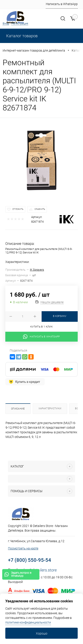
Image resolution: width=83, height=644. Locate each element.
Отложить (18, 209)
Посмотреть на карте (23, 548)
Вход (6, 23)
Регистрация (20, 23)
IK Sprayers (37, 270)
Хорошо (42, 633)
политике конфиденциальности (28, 622)
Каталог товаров (21, 36)
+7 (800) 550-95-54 (30, 560)
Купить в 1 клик (41, 327)
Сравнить (40, 209)
